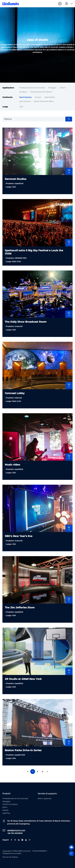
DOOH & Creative (10, 804)
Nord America (25, 99)
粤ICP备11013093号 (40, 851)
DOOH (62, 88)
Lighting (6, 813)
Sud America (25, 103)
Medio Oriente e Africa (44, 103)
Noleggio (52, 88)
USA (21, 108)
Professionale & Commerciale (15, 799)
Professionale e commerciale (32, 88)
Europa (38, 99)
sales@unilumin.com (16, 830)
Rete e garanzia (44, 799)
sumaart (18, 853)
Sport (5, 807)
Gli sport (23, 92)
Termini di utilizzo (10, 857)
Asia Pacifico (50, 99)
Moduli (5, 810)
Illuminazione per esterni (41, 92)
